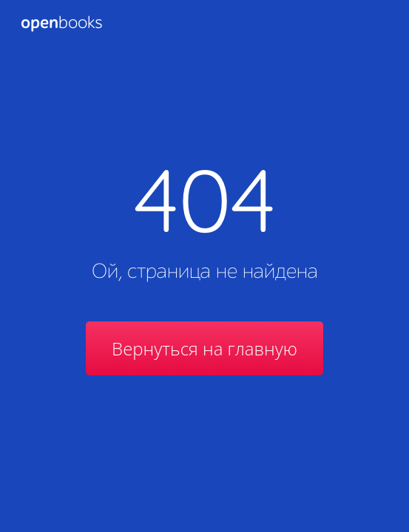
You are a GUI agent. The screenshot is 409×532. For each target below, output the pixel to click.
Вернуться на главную (204, 348)
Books (61, 24)
